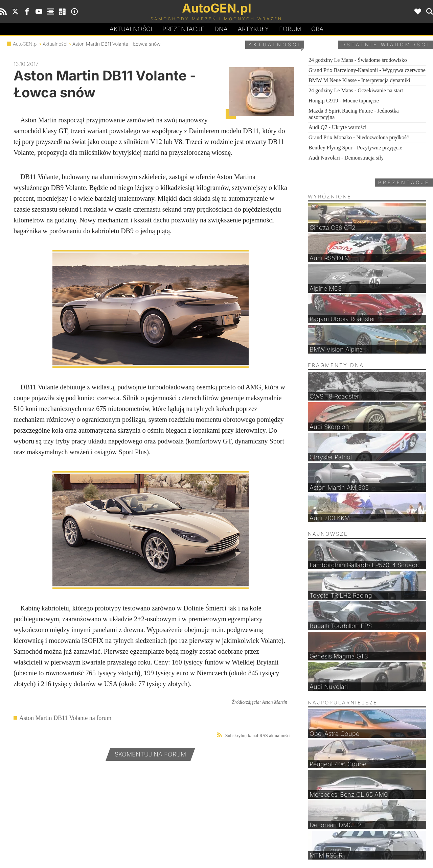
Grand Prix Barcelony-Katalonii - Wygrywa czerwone (367, 70)
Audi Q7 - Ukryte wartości (338, 127)
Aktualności (131, 29)
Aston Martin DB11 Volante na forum (65, 718)
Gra (317, 29)
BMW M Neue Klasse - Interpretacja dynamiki (359, 80)
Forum (290, 29)
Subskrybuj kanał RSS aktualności (254, 735)
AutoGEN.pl (25, 44)
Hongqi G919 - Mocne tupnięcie (344, 101)
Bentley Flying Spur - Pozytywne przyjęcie (355, 148)
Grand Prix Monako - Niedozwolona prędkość (359, 137)
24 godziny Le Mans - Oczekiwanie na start (356, 90)
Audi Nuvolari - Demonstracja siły (346, 158)
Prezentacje (183, 29)
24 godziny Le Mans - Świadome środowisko (358, 60)
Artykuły (253, 29)
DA (221, 29)
